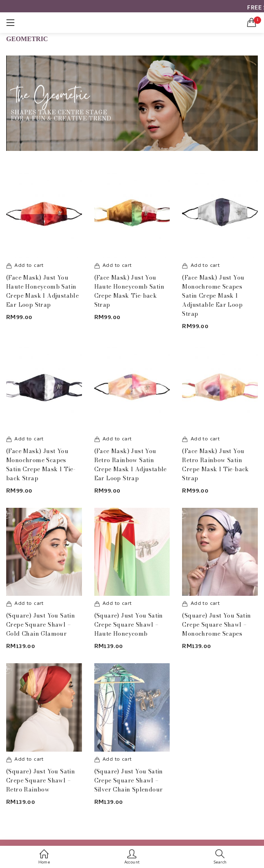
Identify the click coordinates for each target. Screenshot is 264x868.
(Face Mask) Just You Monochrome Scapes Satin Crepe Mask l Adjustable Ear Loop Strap (213, 296)
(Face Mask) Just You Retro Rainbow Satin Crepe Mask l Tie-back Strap (215, 465)
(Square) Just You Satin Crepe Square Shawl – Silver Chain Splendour (129, 780)
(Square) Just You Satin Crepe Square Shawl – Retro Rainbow (41, 780)
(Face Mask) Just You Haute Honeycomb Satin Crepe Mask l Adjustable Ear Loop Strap (42, 291)
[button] (252, 23)
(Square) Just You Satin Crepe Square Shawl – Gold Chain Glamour (41, 625)
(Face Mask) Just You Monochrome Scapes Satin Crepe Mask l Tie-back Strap (41, 465)
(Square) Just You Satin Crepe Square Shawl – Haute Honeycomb (129, 625)
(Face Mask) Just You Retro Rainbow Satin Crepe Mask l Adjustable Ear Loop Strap (131, 465)
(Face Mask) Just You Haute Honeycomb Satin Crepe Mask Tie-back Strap (129, 291)
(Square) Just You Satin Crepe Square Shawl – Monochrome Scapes (216, 625)
